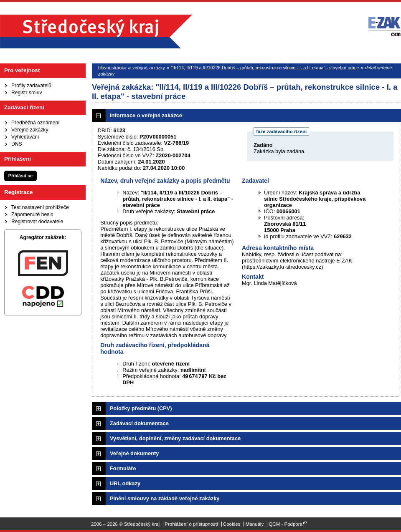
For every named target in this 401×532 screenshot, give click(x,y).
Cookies (232, 524)
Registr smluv (27, 93)
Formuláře (123, 468)
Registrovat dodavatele (37, 222)
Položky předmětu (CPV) (141, 408)
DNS (17, 144)
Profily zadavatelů (31, 86)
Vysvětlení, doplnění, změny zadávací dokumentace (175, 438)
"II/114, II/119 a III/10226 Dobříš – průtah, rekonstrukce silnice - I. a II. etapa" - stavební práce (265, 68)
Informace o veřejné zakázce (146, 115)
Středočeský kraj (96, 32)
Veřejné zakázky (30, 130)
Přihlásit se (20, 176)
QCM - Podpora (286, 524)
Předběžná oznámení (36, 123)
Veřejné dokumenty (134, 453)
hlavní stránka (112, 68)
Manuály (255, 524)
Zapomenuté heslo (32, 214)
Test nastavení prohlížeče (40, 207)
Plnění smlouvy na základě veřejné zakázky (165, 498)
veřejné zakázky (149, 68)
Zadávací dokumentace (139, 423)
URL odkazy (125, 483)
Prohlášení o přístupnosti (191, 524)
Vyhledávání (25, 137)
